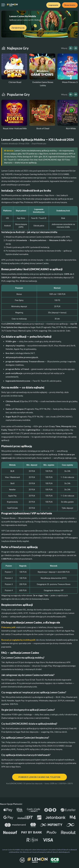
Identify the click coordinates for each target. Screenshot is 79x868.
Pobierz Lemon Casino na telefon (39, 777)
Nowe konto (70, 5)
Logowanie (53, 5)
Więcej (64, 48)
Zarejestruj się (18, 28)
